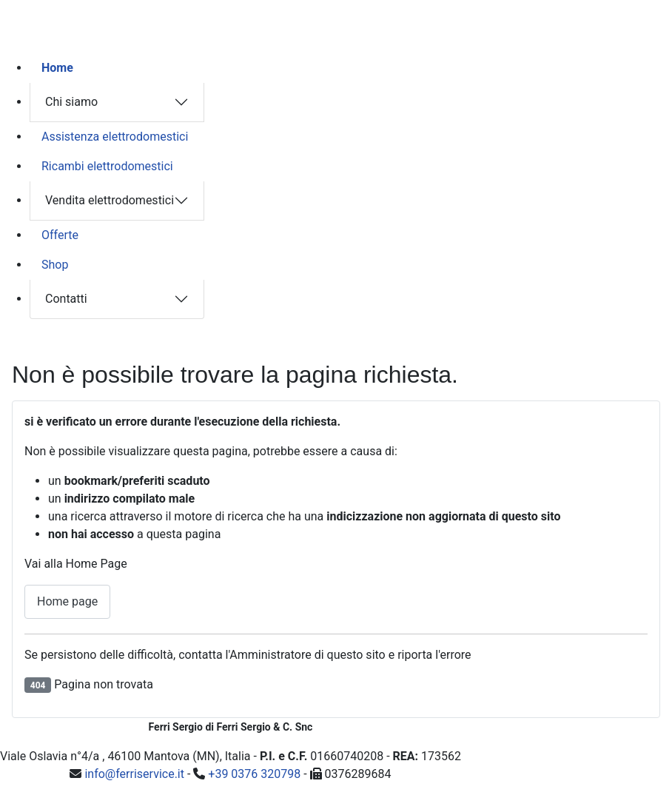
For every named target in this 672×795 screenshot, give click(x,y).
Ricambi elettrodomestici (107, 166)
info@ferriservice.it (134, 774)
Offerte (60, 235)
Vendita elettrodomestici (110, 200)
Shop (55, 265)
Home (57, 68)
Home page (67, 601)
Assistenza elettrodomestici (115, 137)
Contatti (66, 299)
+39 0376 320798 (254, 774)
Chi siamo (71, 102)
